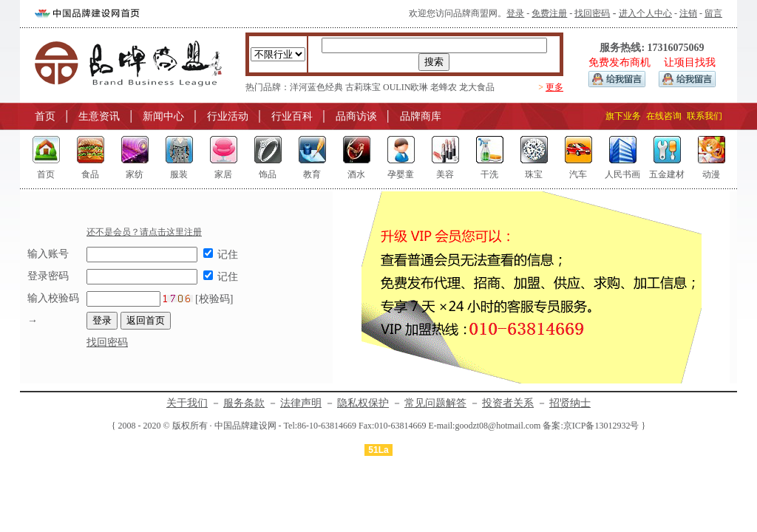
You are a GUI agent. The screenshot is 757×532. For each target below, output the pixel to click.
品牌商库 (421, 116)
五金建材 (667, 174)
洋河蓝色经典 (316, 87)
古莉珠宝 (363, 87)
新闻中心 (163, 116)
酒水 (356, 174)
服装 (179, 174)
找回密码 (592, 13)
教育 (312, 174)
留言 (713, 13)
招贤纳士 (570, 403)
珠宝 (534, 174)
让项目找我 (690, 62)
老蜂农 (444, 87)
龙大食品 (477, 87)
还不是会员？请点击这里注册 (144, 232)
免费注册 (549, 13)
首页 (45, 116)
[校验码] (160, 299)
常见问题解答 (435, 403)
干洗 (489, 174)
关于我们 (187, 403)
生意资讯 (99, 116)
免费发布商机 (619, 62)
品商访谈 (356, 116)
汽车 (578, 174)
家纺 (135, 174)
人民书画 (622, 174)
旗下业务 (623, 116)
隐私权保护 (363, 403)
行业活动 (228, 116)
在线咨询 (664, 116)
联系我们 (705, 116)
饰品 (268, 174)
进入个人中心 (645, 13)
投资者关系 (508, 403)
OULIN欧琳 (405, 87)
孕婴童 (401, 174)
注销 (688, 13)
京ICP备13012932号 (601, 426)
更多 (554, 87)
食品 (90, 174)
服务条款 (244, 403)
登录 (515, 13)
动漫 (711, 174)
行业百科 (292, 116)
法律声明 (301, 403)
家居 (223, 174)
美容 (445, 174)
